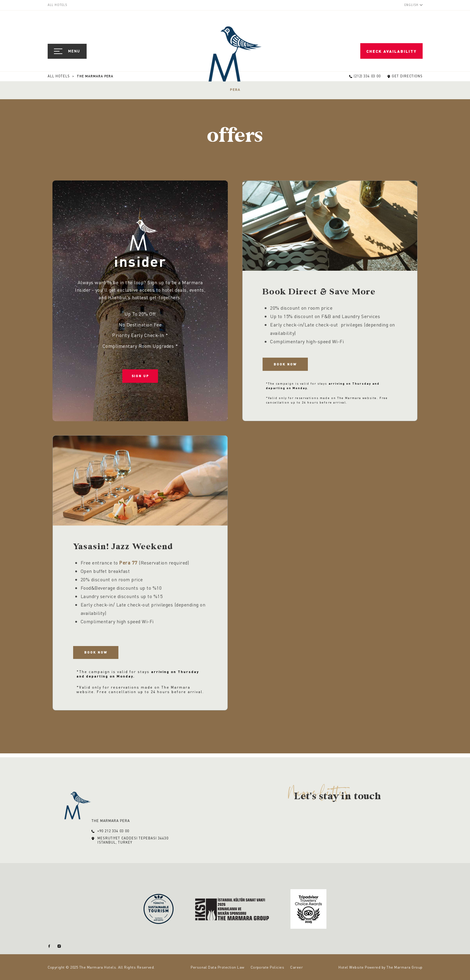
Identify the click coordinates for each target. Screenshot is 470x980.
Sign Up (140, 379)
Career (296, 967)
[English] (413, 5)
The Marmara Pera (95, 76)
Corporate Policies (268, 967)
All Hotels (59, 76)
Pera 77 (128, 564)
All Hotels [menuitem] (57, 5)
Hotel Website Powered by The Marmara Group (380, 967)
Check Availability (393, 51)
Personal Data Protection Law (217, 967)
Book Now (289, 365)
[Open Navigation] (67, 51)
